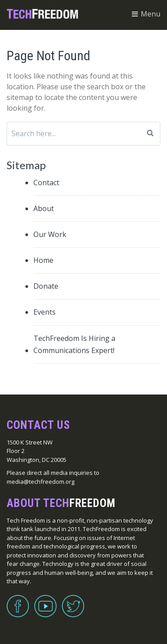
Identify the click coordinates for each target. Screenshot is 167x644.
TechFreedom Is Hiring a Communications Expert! (74, 344)
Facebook (18, 601)
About (44, 208)
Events (45, 312)
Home (43, 260)
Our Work (50, 234)
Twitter (73, 601)
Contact (46, 183)
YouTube (45, 601)
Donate (46, 286)
